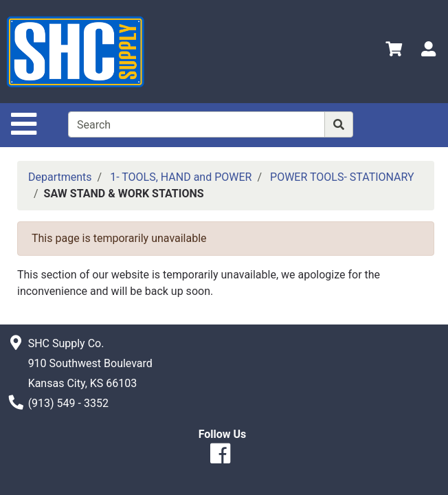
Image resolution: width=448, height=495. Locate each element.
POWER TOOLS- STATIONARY (342, 177)
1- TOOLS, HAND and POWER (181, 177)
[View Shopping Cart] (394, 51)
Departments (60, 177)
